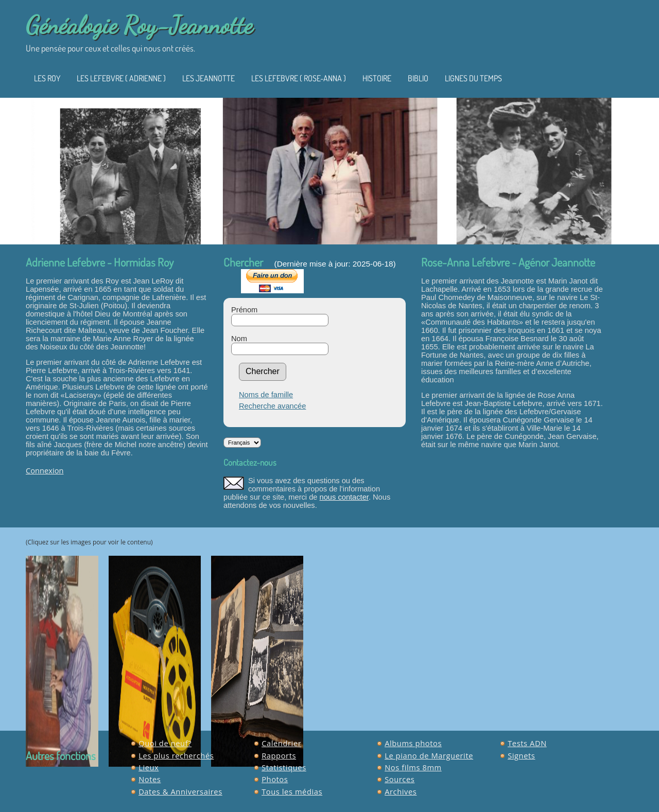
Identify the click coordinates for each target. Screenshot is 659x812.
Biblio (418, 78)
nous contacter (344, 497)
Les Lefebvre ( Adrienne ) (121, 78)
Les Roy (47, 78)
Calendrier (281, 743)
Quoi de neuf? (165, 743)
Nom (239, 339)
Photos (275, 779)
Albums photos (413, 743)
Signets (521, 755)
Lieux (149, 767)
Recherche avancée (272, 406)
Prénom (244, 310)
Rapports (279, 755)
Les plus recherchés (176, 755)
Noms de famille (266, 395)
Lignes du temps (473, 78)
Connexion (45, 470)
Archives (401, 791)
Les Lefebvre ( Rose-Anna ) (299, 78)
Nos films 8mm (413, 767)
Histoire (377, 78)
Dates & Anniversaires (180, 791)
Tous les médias (292, 791)
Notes (150, 779)
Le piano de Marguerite (429, 755)
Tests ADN (527, 743)
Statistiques (284, 767)
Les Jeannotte (209, 78)
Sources (400, 779)
